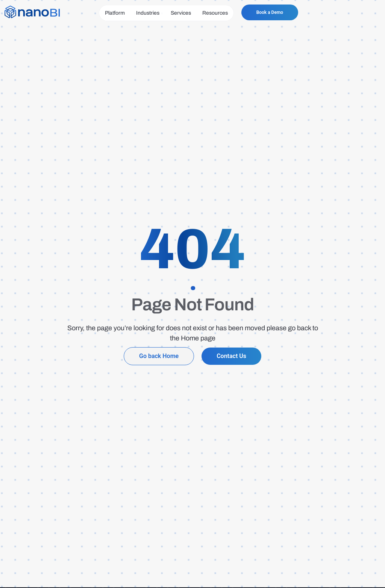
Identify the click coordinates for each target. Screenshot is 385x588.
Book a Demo (270, 12)
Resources (215, 13)
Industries (148, 13)
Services (181, 13)
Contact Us (231, 356)
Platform (115, 13)
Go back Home (159, 356)
